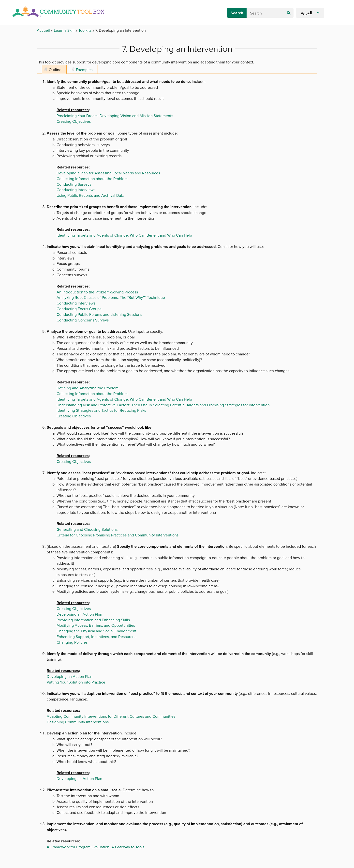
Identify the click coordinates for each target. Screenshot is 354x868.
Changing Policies (72, 642)
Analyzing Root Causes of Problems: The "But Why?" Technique (111, 297)
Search (237, 13)
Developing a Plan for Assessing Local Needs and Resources (108, 173)
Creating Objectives (74, 121)
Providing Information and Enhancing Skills (93, 620)
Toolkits (85, 30)
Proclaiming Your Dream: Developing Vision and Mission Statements (115, 116)
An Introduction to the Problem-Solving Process (97, 292)
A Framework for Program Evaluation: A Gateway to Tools (96, 847)
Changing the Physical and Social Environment (96, 631)
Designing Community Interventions (78, 722)
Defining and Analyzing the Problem (88, 388)
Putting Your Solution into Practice (76, 682)
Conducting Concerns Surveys (83, 320)
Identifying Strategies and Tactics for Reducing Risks (101, 410)
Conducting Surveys (74, 184)
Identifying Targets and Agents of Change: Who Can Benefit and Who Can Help (124, 235)
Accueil (44, 30)
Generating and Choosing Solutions (87, 529)
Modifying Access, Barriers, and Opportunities (96, 625)
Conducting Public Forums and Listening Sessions (99, 314)
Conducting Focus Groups (79, 309)
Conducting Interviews (76, 190)
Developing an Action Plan (79, 614)
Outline (55, 70)
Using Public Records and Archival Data (90, 195)
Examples (84, 70)
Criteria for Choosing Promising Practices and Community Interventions (118, 535)
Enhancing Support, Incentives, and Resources (96, 637)
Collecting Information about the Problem (92, 179)
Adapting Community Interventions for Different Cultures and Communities (111, 716)
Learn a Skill (65, 30)
